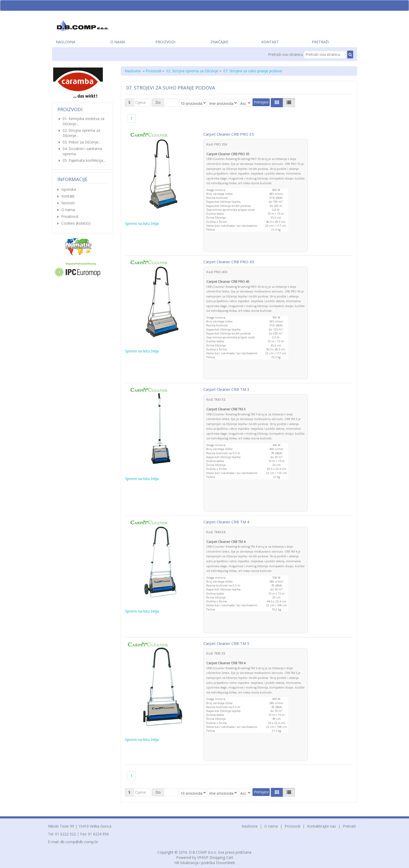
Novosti (68, 203)
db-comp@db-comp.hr (79, 842)
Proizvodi (165, 42)
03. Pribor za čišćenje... (82, 142)
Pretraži (320, 42)
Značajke (219, 42)
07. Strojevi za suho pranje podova (253, 71)
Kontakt (270, 42)
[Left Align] (277, 103)
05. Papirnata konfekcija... (84, 160)
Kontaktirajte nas (321, 826)
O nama (118, 42)
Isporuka (69, 189)
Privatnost (70, 216)
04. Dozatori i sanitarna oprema (82, 151)
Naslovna (66, 42)
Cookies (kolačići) (76, 223)
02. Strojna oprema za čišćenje (192, 71)
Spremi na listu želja (142, 223)
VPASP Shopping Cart (215, 857)
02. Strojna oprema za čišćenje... (81, 133)
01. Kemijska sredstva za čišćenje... (83, 121)
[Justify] (289, 103)
